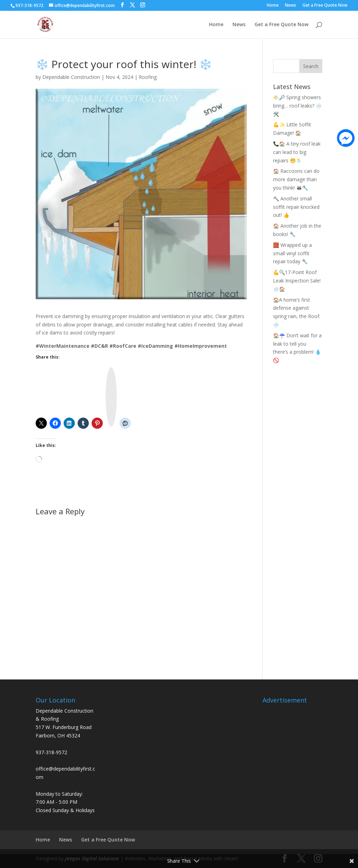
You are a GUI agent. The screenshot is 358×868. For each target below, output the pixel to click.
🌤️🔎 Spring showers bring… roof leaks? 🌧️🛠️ (297, 106)
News (291, 6)
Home (273, 6)
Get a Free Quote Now (325, 6)
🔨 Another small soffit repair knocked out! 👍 (296, 207)
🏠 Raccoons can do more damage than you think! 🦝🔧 (296, 179)
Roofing (148, 77)
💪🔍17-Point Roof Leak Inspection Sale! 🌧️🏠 (297, 281)
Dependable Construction (71, 77)
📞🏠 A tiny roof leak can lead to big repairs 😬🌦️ (297, 152)
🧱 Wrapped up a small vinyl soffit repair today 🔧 (292, 253)
